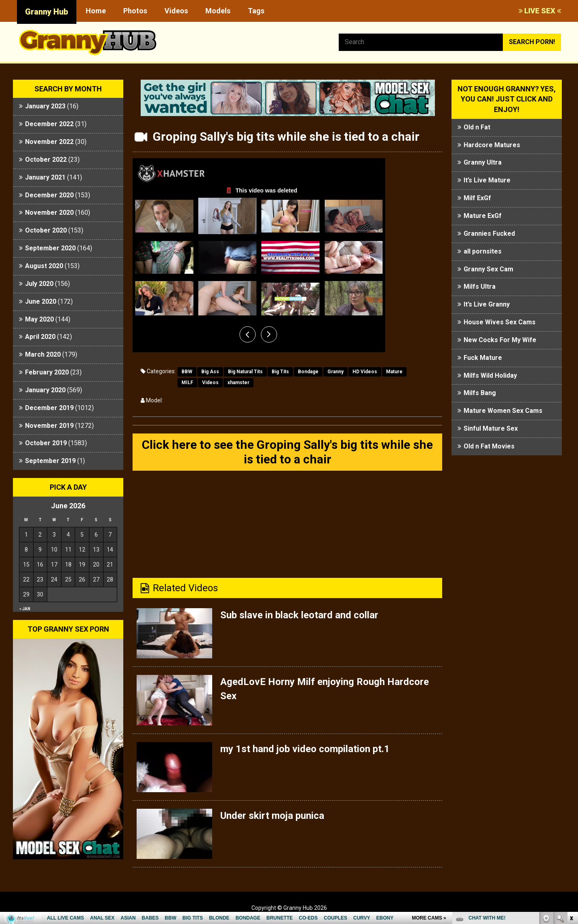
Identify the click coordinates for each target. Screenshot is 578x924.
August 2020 (44, 266)
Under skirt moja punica (272, 816)
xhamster (238, 383)
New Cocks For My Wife (500, 340)
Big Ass (210, 372)
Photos (135, 11)
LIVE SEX (540, 11)
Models (218, 11)
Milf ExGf (477, 198)
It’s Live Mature (487, 180)
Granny (335, 372)
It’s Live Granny (487, 304)
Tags (256, 11)
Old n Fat (477, 127)
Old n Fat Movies (489, 446)
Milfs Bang (480, 393)
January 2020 (45, 390)
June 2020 (41, 301)
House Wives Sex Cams (500, 322)
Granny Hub (47, 12)
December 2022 (49, 124)
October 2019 (46, 443)
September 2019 (50, 461)
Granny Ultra (483, 162)
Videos (176, 11)
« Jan (25, 609)
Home (96, 11)
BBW (187, 372)
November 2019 (49, 426)
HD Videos (365, 372)
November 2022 (49, 142)
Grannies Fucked (489, 234)
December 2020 (49, 195)
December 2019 (49, 408)
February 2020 (47, 372)
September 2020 (50, 248)
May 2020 (39, 319)
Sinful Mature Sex (491, 428)
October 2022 (46, 160)
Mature (394, 372)
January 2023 (45, 106)
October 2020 (46, 230)
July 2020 (39, 284)
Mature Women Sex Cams (503, 411)
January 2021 (45, 177)
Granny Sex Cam (488, 269)
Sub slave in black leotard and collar (299, 615)
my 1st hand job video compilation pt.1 (305, 749)
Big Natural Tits (245, 372)
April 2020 (40, 337)
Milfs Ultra (480, 287)
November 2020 (49, 212)
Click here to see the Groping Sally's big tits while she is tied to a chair (287, 452)
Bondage (308, 372)
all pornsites (483, 251)
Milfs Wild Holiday (490, 375)
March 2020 (43, 354)
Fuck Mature (483, 358)
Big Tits (280, 372)
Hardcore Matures (492, 145)
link (571, 798)
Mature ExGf (483, 216)
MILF (187, 383)
